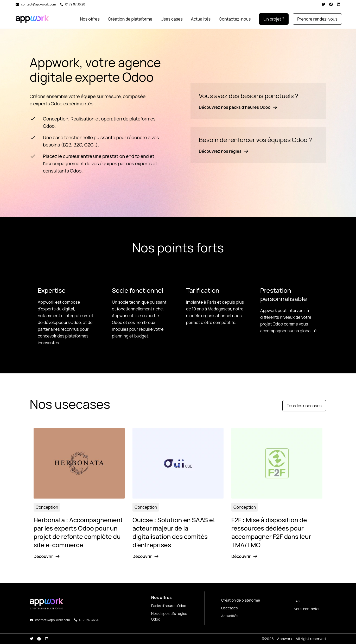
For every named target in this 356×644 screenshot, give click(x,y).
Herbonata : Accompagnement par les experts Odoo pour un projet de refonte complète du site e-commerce (78, 532)
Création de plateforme (130, 19)
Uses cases (171, 19)
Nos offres (90, 19)
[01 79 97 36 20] (62, 4)
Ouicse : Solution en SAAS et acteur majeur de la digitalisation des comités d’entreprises (174, 532)
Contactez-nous (235, 19)
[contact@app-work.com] (17, 5)
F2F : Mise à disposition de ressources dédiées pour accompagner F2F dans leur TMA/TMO (271, 532)
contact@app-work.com (39, 4)
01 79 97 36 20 (75, 4)
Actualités (201, 19)
